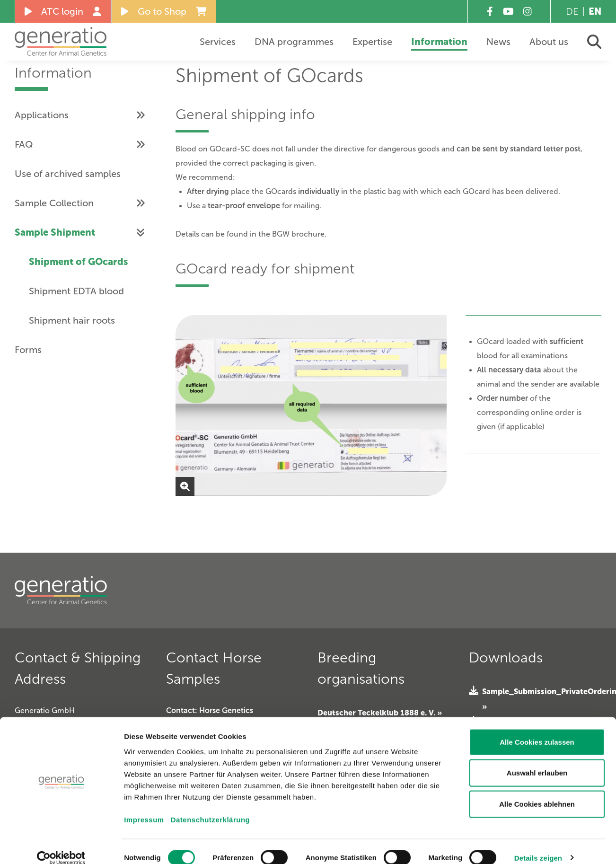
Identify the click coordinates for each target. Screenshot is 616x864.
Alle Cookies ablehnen (537, 791)
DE (572, 11)
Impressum (144, 807)
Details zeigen (538, 845)
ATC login (63, 11)
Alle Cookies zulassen (537, 729)
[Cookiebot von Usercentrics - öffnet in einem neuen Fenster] (61, 846)
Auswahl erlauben (537, 761)
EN (595, 11)
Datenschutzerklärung (211, 807)
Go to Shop (164, 11)
